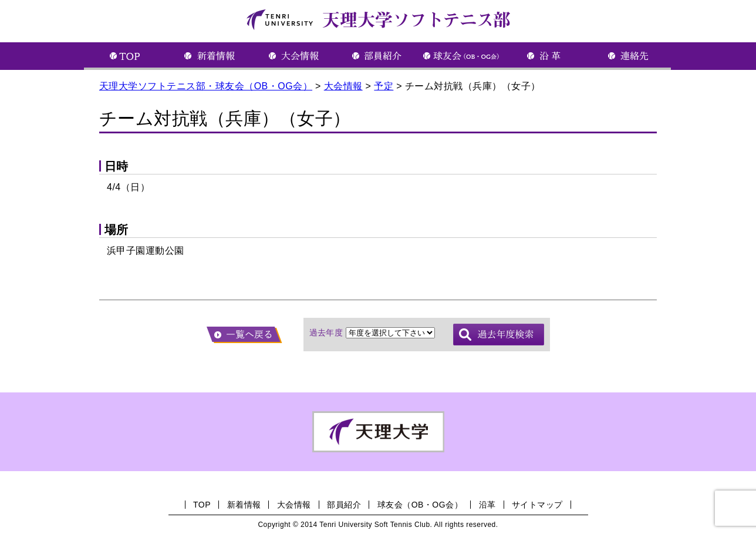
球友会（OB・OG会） (420, 505)
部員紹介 (344, 505)
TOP (202, 505)
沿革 (487, 505)
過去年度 (326, 333)
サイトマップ (537, 505)
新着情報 (244, 505)
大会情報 (294, 505)
